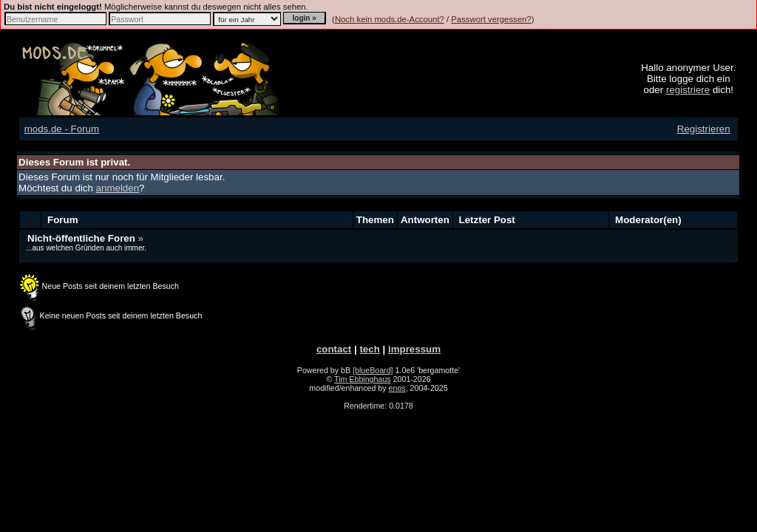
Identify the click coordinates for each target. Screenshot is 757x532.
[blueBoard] (373, 370)
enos (397, 388)
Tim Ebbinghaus (363, 379)
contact (334, 349)
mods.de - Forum (62, 129)
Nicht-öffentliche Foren (83, 238)
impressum (414, 349)
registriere (688, 90)
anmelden (118, 188)
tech (369, 349)
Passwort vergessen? (491, 19)
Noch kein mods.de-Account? (390, 19)
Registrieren (704, 129)
